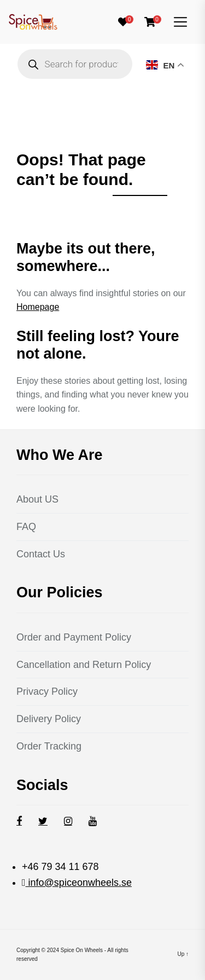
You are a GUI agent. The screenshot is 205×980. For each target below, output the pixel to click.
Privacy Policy (47, 691)
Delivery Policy (49, 719)
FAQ (26, 527)
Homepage (38, 307)
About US (37, 499)
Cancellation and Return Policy (84, 665)
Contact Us (41, 554)
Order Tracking (49, 746)
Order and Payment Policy (74, 637)
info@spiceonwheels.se (79, 883)
